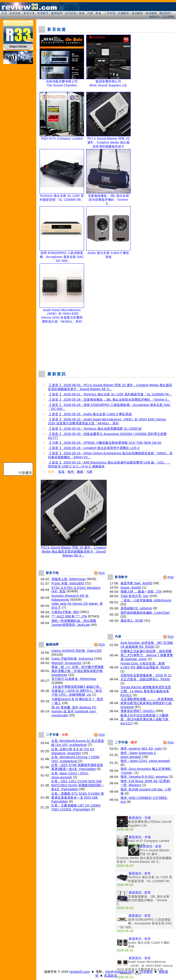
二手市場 (110, 13)
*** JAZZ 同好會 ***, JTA (69, 616)
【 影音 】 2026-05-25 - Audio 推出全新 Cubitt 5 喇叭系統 (90, 414)
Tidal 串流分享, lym (135, 596)
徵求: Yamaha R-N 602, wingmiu (144, 777)
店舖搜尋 (123, 13)
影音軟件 (43, 13)
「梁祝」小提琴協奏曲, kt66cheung (146, 600)
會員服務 (151, 13)
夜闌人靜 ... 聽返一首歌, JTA (141, 591)
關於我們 (165, 13)
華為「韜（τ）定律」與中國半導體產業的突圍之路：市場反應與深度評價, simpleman (78, 671)
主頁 (4, 13)
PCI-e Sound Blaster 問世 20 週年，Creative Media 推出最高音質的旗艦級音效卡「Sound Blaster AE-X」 (74, 550)
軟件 (71, 472)
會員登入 (155, 17)
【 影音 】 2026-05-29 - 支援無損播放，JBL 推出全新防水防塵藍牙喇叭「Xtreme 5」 (109, 400)
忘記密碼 (168, 17)
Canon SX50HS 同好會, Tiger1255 (77, 651)
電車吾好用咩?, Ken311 (138, 711)
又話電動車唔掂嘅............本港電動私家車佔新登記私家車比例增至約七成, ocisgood (147, 703)
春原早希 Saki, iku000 (137, 583)
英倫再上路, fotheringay (69, 579)
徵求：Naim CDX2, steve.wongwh (145, 761)
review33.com (80, 972)
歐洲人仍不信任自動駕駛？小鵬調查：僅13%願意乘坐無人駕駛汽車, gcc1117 (145, 719)
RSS (102, 573)
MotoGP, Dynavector (67, 663)
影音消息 (15, 13)
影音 (62, 472)
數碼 (80, 472)
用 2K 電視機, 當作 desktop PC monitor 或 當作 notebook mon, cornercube (74, 711)
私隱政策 (111, 976)
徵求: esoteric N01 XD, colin (141, 748)
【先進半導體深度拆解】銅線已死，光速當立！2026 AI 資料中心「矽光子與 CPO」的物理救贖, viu (77, 691)
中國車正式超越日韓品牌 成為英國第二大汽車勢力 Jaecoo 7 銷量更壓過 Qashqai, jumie (147, 655)
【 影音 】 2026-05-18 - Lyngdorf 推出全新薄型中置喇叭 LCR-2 (94, 448)
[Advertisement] (43, 913)
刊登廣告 (146, 972)
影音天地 (29, 13)
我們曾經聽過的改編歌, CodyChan (145, 613)
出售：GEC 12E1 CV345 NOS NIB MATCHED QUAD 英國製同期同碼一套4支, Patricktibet (78, 785)
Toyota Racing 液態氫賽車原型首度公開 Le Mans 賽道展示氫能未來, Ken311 (146, 691)
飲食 (98, 13)
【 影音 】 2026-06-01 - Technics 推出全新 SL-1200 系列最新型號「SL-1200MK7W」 (110, 394)
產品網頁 (137, 13)
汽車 (90, 13)
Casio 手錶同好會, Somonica (72, 659)
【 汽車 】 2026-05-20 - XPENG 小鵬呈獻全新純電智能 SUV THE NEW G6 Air (105, 443)
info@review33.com (120, 972)
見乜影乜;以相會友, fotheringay (74, 679)
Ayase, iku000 (131, 588)
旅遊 (82, 13)
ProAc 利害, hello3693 (68, 583)
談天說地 (71, 13)
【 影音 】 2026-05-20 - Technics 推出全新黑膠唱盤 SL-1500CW (95, 429)
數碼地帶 (57, 13)
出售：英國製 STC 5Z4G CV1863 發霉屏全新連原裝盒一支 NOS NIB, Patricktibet (78, 798)
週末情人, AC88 (132, 620)
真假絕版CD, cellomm (136, 608)
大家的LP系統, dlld (65, 612)
